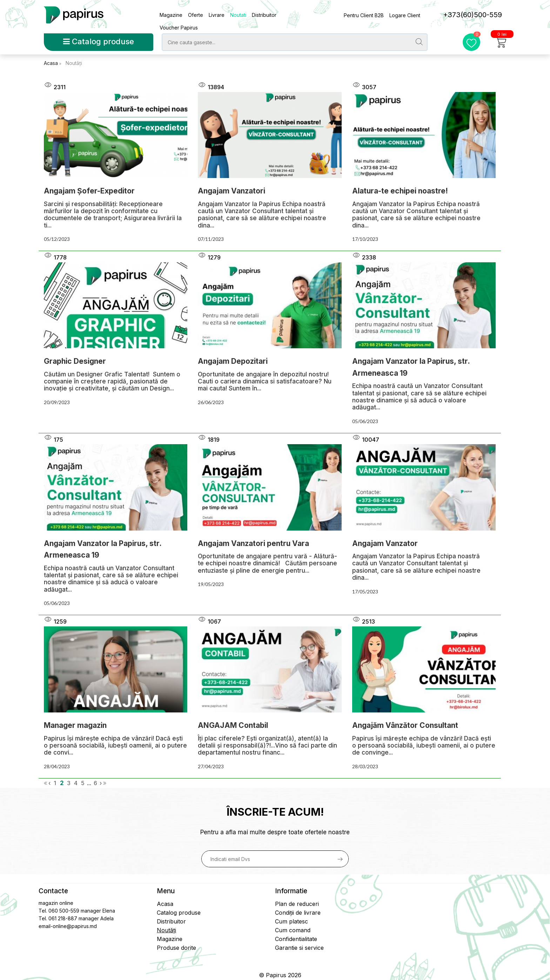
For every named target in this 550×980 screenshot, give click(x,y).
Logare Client (405, 15)
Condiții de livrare (298, 913)
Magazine (171, 15)
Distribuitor (264, 15)
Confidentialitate (296, 939)
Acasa (52, 63)
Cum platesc (291, 921)
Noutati (238, 15)
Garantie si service (299, 948)
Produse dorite (176, 948)
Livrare (217, 15)
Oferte (196, 15)
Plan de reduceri (297, 904)
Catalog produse (99, 41)
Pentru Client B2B (364, 15)
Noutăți (74, 63)
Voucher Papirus (179, 28)
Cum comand (293, 930)
